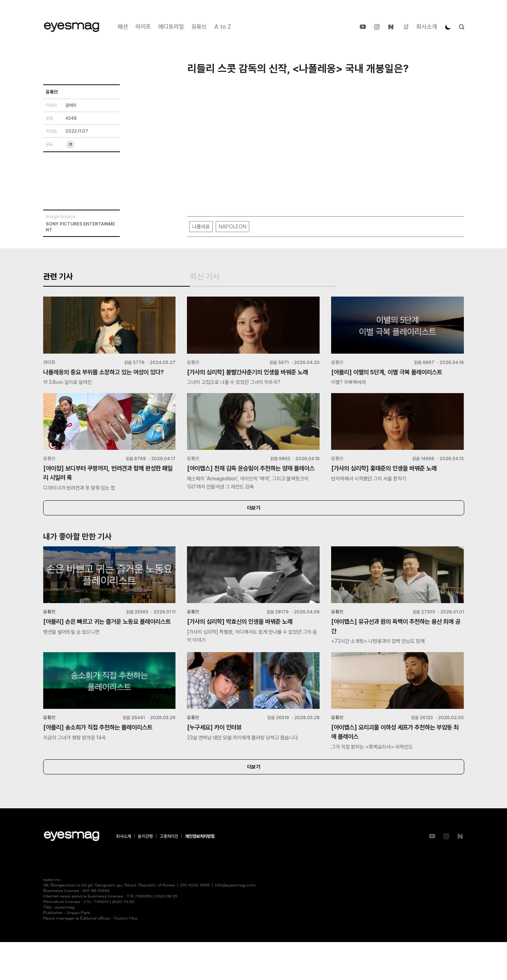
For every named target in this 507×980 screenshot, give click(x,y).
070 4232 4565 (195, 923)
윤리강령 (145, 874)
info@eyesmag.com (235, 923)
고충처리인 (169, 874)
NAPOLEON (232, 227)
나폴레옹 (201, 227)
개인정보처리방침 (200, 874)
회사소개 (427, 27)
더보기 (254, 540)
